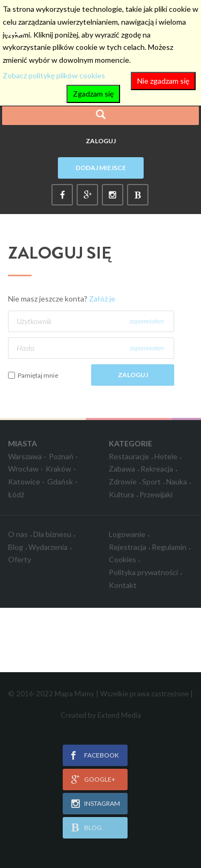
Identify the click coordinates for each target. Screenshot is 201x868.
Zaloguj (101, 141)
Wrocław (23, 469)
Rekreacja (157, 469)
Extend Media (119, 715)
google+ (100, 779)
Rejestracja (128, 547)
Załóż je (102, 299)
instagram (102, 803)
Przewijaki (156, 494)
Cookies (122, 559)
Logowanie (127, 534)
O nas (18, 534)
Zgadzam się (93, 94)
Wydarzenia (48, 547)
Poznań (61, 456)
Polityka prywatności (143, 572)
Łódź (16, 494)
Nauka (177, 481)
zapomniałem (147, 321)
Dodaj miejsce (101, 168)
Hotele (166, 456)
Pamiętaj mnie (38, 375)
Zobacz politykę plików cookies (54, 75)
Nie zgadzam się (163, 81)
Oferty (20, 559)
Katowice (24, 481)
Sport (151, 481)
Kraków (58, 469)
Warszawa (25, 456)
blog (93, 827)
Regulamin (169, 547)
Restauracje (129, 456)
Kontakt (123, 585)
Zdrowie (123, 481)
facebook (102, 755)
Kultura (121, 494)
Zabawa (122, 469)
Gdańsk (60, 481)
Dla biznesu (52, 534)
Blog (16, 547)
